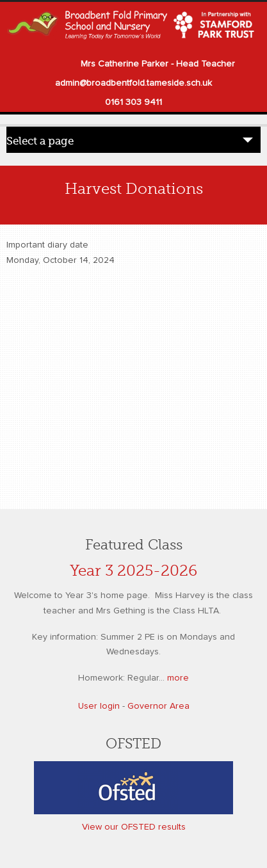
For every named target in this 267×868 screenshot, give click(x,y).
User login (99, 706)
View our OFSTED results (134, 827)
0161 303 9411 (133, 102)
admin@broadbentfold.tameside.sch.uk (133, 83)
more (178, 678)
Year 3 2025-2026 (133, 571)
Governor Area (158, 706)
